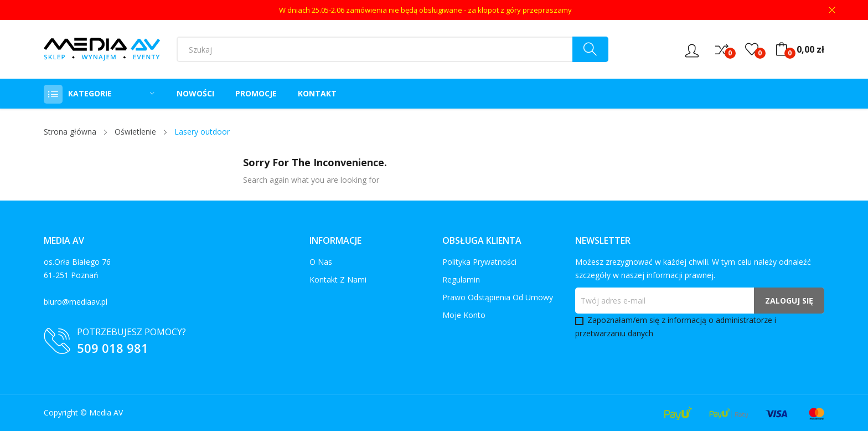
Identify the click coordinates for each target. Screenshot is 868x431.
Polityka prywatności (479, 262)
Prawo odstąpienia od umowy (498, 297)
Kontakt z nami (338, 279)
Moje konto (464, 315)
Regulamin (461, 279)
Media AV (106, 412)
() (752, 49)
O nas (321, 262)
